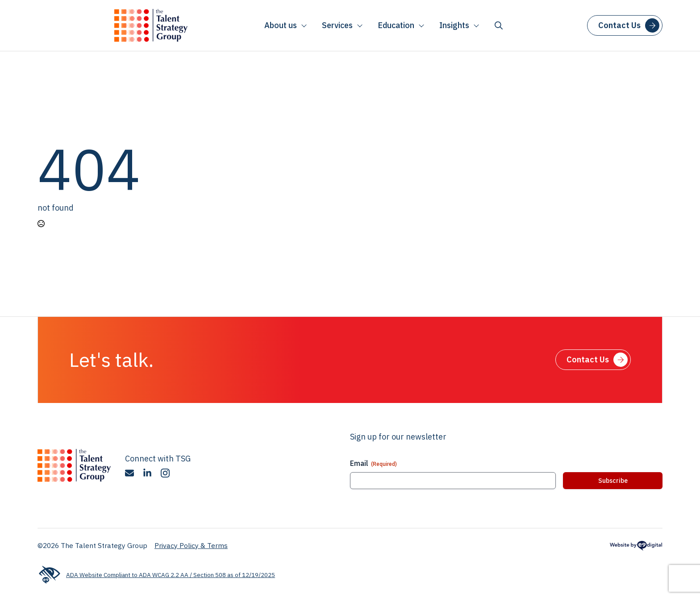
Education (396, 25)
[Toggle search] (499, 25)
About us (281, 25)
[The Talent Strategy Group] (151, 25)
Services (337, 25)
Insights (454, 25)
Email (373, 463)
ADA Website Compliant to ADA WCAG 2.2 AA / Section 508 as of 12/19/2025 (156, 575)
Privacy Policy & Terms (191, 545)
